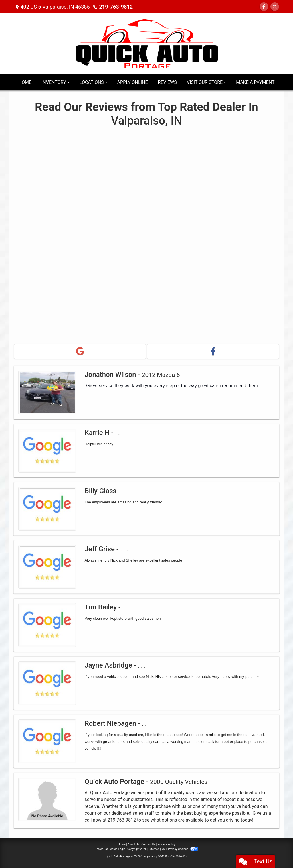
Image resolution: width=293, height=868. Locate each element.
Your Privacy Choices (180, 849)
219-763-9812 (116, 7)
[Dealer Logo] (146, 43)
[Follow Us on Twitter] (275, 7)
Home (122, 844)
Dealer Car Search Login (110, 849)
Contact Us (148, 844)
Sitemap (154, 849)
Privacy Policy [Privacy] (167, 844)
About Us (133, 844)
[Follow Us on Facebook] (264, 7)
